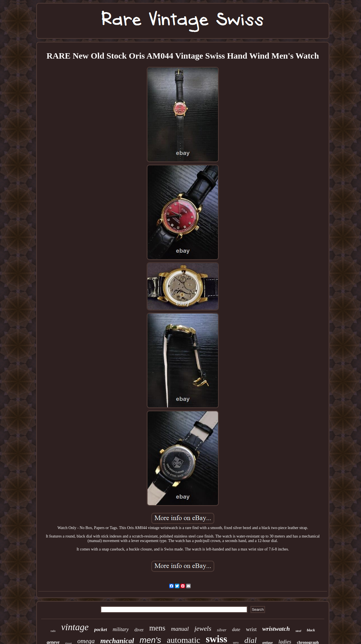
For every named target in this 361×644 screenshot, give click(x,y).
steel (298, 631)
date (236, 629)
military (121, 629)
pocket (101, 629)
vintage (75, 627)
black (311, 630)
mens (157, 628)
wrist (251, 629)
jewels (203, 629)
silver (222, 630)
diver (139, 630)
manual (180, 629)
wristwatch (276, 629)
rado (53, 631)
